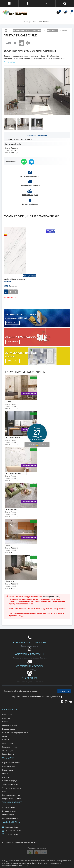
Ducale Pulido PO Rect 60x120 (14, 279)
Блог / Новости (8, 754)
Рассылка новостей (10, 818)
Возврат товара (9, 729)
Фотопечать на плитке (12, 788)
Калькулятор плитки (11, 747)
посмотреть (12, 342)
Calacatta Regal (13, 437)
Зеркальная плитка (10, 784)
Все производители (41, 21)
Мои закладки (8, 815)
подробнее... (13, 323)
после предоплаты (51, 597)
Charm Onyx (11, 509)
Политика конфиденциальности (15, 733)
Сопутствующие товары (12, 799)
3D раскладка (8, 750)
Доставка (6, 718)
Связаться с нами (9, 725)
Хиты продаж (8, 743)
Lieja (8, 545)
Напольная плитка (10, 766)
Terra (9, 401)
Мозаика (6, 774)
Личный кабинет (9, 807)
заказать (12, 361)
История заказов (9, 811)
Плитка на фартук (10, 781)
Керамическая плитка (11, 763)
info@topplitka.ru (11, 827)
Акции (5, 736)
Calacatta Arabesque (15, 473)
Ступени (6, 777)
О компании (7, 715)
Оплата (5, 722)
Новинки (6, 740)
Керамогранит (8, 770)
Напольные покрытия (11, 795)
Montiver (10, 581)
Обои (4, 791)
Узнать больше (10, 62)
